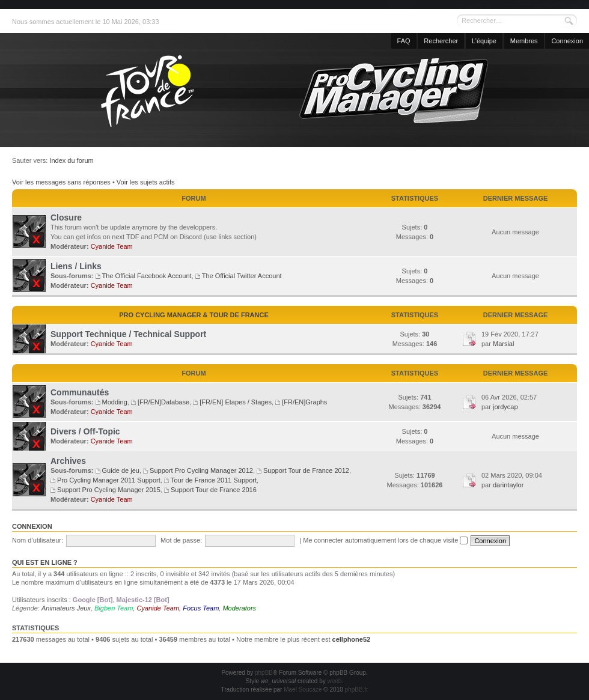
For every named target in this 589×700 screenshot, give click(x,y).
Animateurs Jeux (66, 608)
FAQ (404, 41)
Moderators (239, 608)
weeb (334, 681)
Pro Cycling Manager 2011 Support (109, 480)
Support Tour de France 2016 (214, 490)
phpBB (264, 673)
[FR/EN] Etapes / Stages (236, 402)
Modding (115, 402)
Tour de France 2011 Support (214, 480)
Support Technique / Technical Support (128, 334)
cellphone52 (352, 639)
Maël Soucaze (303, 689)
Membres (524, 41)
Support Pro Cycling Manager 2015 (109, 490)
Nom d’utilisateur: (38, 540)
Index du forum (71, 160)
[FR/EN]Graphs (304, 402)
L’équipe (484, 41)
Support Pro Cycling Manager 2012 (201, 470)
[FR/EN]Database (163, 402)
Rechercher (441, 41)
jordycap (505, 407)
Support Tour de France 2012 (306, 470)
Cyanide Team (112, 246)
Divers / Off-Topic (85, 431)
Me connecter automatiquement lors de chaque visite (385, 540)
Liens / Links (76, 266)
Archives (68, 461)
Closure (66, 218)
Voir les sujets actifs (146, 182)
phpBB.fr (357, 689)
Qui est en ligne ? (45, 562)
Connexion (567, 41)
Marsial (503, 344)
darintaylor (508, 485)
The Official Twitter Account (242, 276)
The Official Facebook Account (147, 276)
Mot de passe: (181, 540)
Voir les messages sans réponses (61, 182)
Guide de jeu (121, 470)
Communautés (80, 392)
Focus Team (201, 608)
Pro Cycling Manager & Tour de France (194, 315)
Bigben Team (114, 608)
